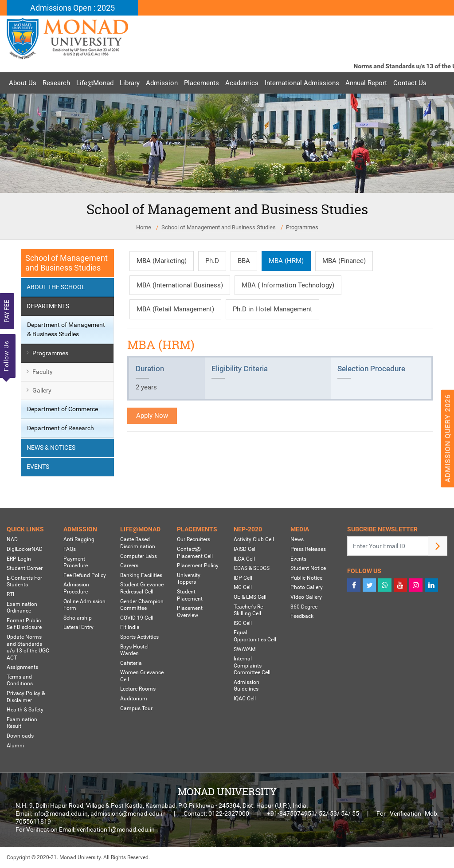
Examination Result (22, 723)
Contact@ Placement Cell (195, 553)
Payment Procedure (76, 562)
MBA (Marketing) (162, 261)
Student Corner (25, 568)
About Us (23, 83)
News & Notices (51, 448)
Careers (129, 566)
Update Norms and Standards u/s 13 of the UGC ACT (28, 647)
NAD (12, 539)
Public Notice (306, 578)
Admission (162, 83)
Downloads (20, 736)
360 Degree (304, 607)
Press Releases (308, 549)
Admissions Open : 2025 (72, 8)
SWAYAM (245, 649)
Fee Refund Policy (85, 575)
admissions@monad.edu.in (128, 813)
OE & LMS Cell (250, 597)
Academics (242, 83)
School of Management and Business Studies (219, 227)
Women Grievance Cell (142, 676)
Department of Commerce (63, 409)
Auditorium (134, 699)
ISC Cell (243, 623)
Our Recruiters (194, 539)
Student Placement (190, 595)
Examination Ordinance (22, 608)
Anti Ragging (79, 539)
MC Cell (243, 587)
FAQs (70, 549)
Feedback (302, 616)
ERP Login (19, 559)
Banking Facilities (141, 575)
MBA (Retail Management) (175, 309)
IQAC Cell (245, 699)
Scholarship (78, 618)
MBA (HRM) (286, 261)
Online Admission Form (84, 605)
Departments (48, 306)
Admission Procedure (76, 588)
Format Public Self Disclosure (24, 624)
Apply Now (152, 416)
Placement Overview (190, 612)
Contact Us (410, 83)
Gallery (42, 390)
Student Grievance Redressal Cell (142, 588)
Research (56, 83)
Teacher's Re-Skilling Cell (249, 610)
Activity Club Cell (254, 539)
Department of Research (61, 428)
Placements (202, 83)
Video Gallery (306, 597)
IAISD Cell (245, 549)
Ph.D (212, 261)
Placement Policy (198, 566)
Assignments (22, 667)
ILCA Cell (244, 559)
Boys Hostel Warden (134, 650)
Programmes (302, 227)
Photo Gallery (307, 587)
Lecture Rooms (138, 689)
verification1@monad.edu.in (116, 829)
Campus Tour (136, 708)
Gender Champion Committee (142, 605)
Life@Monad (95, 83)
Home (144, 227)
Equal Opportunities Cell (255, 636)
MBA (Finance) (344, 261)
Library (130, 83)
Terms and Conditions (20, 680)
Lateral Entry (78, 627)
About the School (56, 287)
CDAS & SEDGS (252, 568)
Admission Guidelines (247, 686)
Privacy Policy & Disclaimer (26, 697)
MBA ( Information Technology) (288, 285)
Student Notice (308, 568)
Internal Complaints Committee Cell (252, 666)
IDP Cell (243, 578)
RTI (10, 594)
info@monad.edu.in (61, 813)
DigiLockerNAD (25, 549)
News (297, 539)
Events (38, 467)
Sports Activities (139, 637)
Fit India (130, 627)
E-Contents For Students (24, 581)
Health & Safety (25, 710)
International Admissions (302, 83)
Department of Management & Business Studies (66, 329)
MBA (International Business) (180, 285)
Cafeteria (131, 663)
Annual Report (366, 83)
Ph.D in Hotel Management (272, 309)
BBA (244, 261)
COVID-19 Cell (137, 618)
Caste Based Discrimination (138, 543)
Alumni (15, 746)
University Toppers (189, 579)
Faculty (43, 372)
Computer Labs (139, 556)
